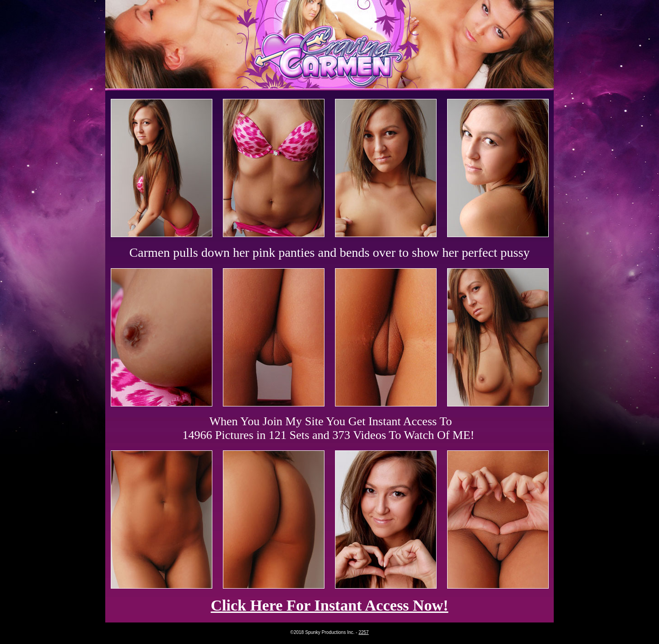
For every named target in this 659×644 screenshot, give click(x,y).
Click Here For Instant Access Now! (329, 605)
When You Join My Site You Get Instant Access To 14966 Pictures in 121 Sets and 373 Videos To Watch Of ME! (329, 428)
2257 (363, 632)
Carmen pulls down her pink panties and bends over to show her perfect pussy (330, 252)
